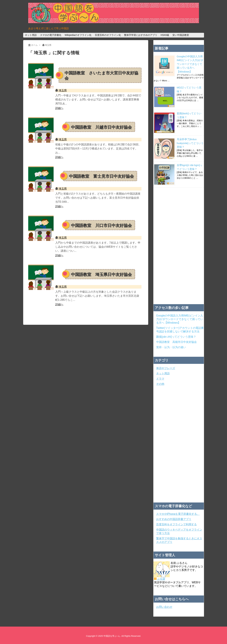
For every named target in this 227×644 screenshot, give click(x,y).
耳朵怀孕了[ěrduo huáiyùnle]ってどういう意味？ (190, 143)
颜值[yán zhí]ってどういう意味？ (176, 337)
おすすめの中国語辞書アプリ (174, 519)
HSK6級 (165, 35)
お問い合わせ (164, 607)
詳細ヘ (59, 108)
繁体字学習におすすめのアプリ (141, 35)
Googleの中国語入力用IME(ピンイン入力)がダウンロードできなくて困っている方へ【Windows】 (190, 64)
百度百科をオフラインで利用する (176, 524)
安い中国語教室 (181, 35)
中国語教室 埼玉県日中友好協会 (101, 274)
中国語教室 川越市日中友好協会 (101, 127)
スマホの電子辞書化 (51, 35)
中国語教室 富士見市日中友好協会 (101, 176)
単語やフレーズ (166, 368)
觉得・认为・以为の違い (171, 347)
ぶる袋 (161, 579)
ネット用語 (31, 35)
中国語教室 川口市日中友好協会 (101, 225)
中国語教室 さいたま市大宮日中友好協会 (101, 76)
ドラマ (160, 379)
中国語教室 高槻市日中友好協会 (176, 342)
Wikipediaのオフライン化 (78, 35)
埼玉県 (63, 90)
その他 (160, 384)
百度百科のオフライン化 (108, 35)
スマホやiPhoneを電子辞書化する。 (178, 514)
